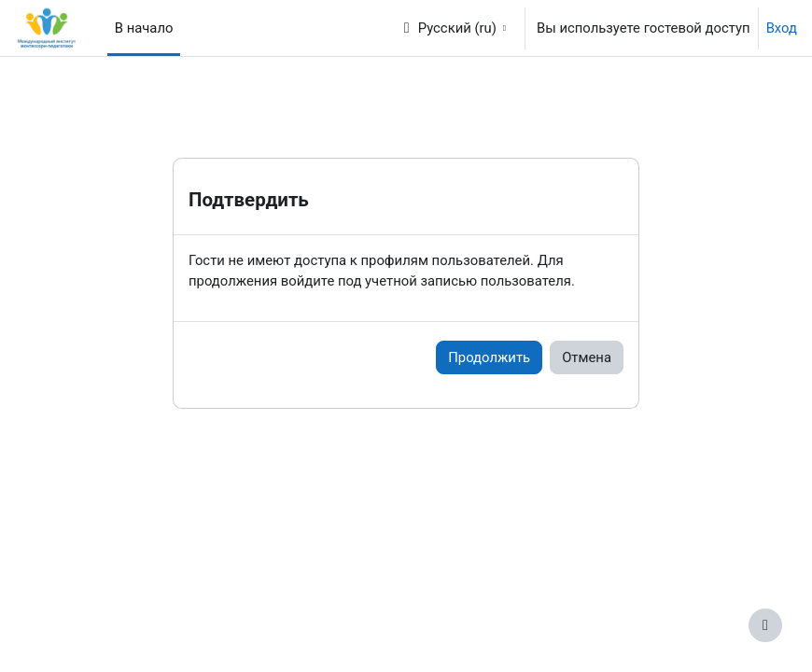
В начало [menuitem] (144, 28)
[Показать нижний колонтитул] (765, 625)
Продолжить (489, 357)
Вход (782, 28)
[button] (454, 28)
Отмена (587, 357)
